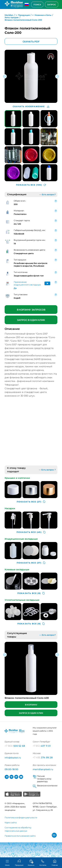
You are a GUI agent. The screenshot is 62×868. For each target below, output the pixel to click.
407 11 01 (42, 746)
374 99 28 (43, 758)
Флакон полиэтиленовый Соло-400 (27, 698)
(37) (31, 563)
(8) (31, 593)
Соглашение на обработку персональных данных (18, 829)
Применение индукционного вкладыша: (27, 283)
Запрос (52, 5)
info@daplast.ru (13, 758)
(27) (31, 502)
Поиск (37, 5)
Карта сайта (10, 822)
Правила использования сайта (20, 836)
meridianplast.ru (43, 769)
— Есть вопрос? (48, 194)
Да (15, 288)
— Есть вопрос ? (47, 470)
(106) (31, 185)
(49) (31, 532)
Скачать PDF (31, 42)
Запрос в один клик (31, 320)
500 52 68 (15, 746)
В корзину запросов (31, 310)
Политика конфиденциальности (21, 817)
